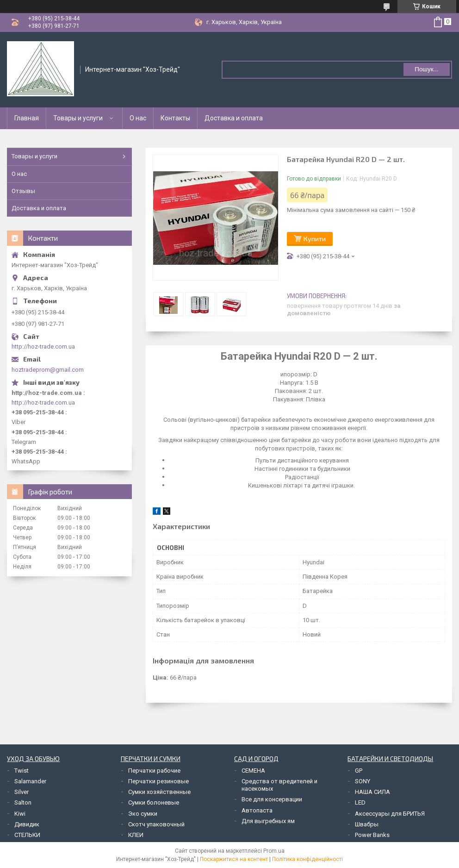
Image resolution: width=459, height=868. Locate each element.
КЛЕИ (136, 835)
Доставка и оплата (234, 118)
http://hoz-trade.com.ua (43, 347)
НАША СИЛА (372, 792)
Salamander (30, 781)
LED (360, 802)
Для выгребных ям (268, 821)
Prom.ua (274, 851)
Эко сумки (143, 814)
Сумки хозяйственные (159, 792)
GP (359, 771)
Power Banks (372, 835)
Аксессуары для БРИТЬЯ (390, 814)
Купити (315, 239)
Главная (27, 118)
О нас (138, 118)
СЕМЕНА (253, 771)
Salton (23, 802)
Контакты (175, 118)
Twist (22, 771)
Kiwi (20, 814)
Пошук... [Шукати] (426, 69)
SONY (363, 781)
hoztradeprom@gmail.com (48, 370)
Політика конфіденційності (307, 859)
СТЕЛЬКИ (27, 835)
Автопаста (257, 810)
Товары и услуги (78, 118)
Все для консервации (272, 799)
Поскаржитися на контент (234, 859)
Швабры (367, 824)
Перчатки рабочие (154, 771)
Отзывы (23, 191)
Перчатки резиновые (158, 781)
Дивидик (27, 824)
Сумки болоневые (154, 802)
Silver (22, 792)
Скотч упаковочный (156, 824)
